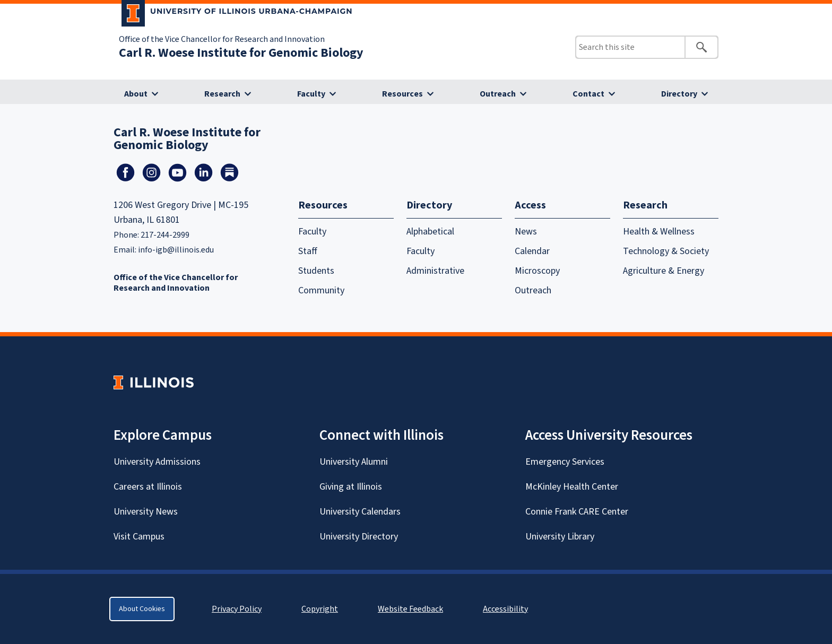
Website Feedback (412, 609)
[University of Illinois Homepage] (154, 382)
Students (316, 271)
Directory (679, 94)
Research (222, 94)
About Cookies (142, 609)
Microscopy (537, 271)
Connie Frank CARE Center (577, 512)
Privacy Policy (237, 609)
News (526, 232)
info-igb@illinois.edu (176, 250)
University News (146, 512)
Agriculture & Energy (664, 271)
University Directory (359, 537)
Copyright (320, 609)
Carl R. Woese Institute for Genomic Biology (241, 53)
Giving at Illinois (351, 487)
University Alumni (354, 462)
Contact (588, 94)
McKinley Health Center (572, 487)
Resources (402, 94)
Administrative (435, 271)
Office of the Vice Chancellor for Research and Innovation (222, 39)
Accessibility (505, 609)
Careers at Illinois (148, 487)
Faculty (311, 94)
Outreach (498, 94)
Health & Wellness (659, 232)
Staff (308, 251)
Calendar (532, 251)
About (136, 94)
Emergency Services (565, 462)
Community (321, 290)
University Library (560, 537)
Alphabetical (430, 232)
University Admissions (157, 462)
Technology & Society (666, 251)
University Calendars (360, 512)
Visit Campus (139, 537)
